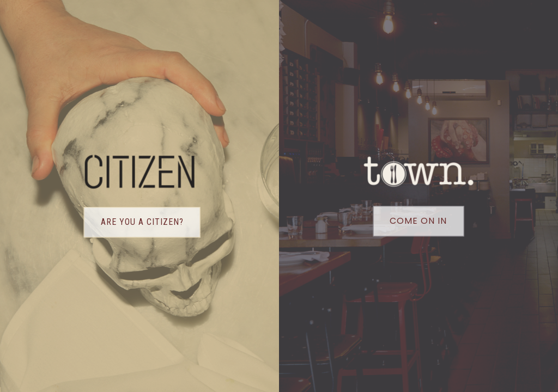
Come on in (418, 221)
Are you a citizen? (142, 222)
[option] (251, 196)
